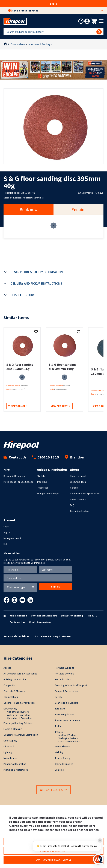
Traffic (58, 726)
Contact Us (15, 457)
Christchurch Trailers (69, 741)
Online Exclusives (64, 764)
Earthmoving (10, 709)
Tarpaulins (60, 709)
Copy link (85, 193)
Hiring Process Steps (48, 493)
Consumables (18, 44)
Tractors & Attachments (67, 720)
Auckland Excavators (18, 712)
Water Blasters (63, 746)
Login (6, 527)
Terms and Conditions (16, 636)
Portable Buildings (65, 668)
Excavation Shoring (72, 616)
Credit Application (80, 511)
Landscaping (10, 741)
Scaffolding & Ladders (67, 703)
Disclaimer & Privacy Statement (53, 636)
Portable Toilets (63, 679)
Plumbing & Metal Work (16, 770)
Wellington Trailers (68, 738)
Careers (74, 488)
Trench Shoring (63, 758)
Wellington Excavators (19, 715)
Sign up (7, 532)
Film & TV (92, 616)
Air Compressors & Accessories (20, 674)
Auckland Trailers (67, 735)
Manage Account (12, 538)
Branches (75, 457)
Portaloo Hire (18, 622)
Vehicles (59, 770)
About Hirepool (78, 476)
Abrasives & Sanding (39, 44)
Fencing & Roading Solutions (19, 723)
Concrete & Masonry (14, 691)
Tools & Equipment (65, 714)
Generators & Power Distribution (21, 735)
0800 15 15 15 (46, 457)
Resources (43, 488)
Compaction (10, 685)
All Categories (53, 790)
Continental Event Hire (44, 616)
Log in (53, 4)
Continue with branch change (54, 860)
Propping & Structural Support (71, 685)
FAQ (72, 505)
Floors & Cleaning (13, 729)
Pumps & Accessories (66, 691)
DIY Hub (41, 476)
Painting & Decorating (15, 764)
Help (6, 544)
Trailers (59, 732)
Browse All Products (14, 476)
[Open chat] (98, 859)
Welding (59, 752)
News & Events (78, 499)
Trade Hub (42, 482)
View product (18, 406)
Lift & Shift (9, 746)
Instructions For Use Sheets (18, 482)
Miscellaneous (11, 758)
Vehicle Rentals (18, 616)
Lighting (8, 752)
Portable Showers (64, 674)
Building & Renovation (15, 679)
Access (7, 668)
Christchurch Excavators (20, 718)
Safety (58, 697)
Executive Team (78, 482)
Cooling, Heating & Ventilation (19, 703)
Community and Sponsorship (85, 493)
